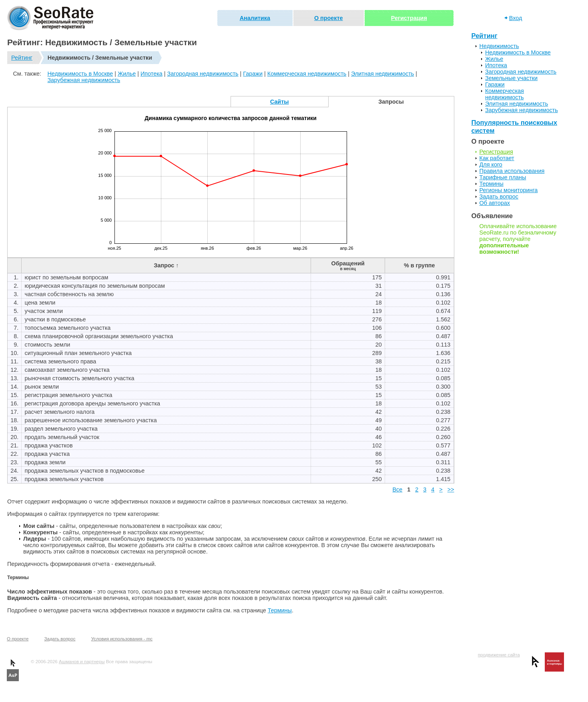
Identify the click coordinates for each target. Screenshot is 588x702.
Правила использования (512, 171)
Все (397, 489)
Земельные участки (511, 78)
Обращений (348, 266)
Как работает (497, 158)
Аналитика (255, 18)
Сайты (280, 102)
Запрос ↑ (166, 265)
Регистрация (409, 18)
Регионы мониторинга (509, 190)
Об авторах (495, 203)
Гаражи (253, 74)
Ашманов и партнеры (82, 662)
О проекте (329, 18)
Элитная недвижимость (382, 74)
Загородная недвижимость (203, 74)
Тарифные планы (503, 177)
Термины (280, 610)
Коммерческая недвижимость (307, 74)
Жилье (127, 74)
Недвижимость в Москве (80, 74)
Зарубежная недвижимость (84, 80)
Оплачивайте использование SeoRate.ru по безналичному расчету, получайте (518, 239)
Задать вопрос (499, 197)
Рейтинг (22, 58)
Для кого (491, 164)
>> (451, 489)
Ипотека (152, 74)
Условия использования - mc (122, 639)
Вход (516, 18)
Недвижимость (499, 46)
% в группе (419, 265)
